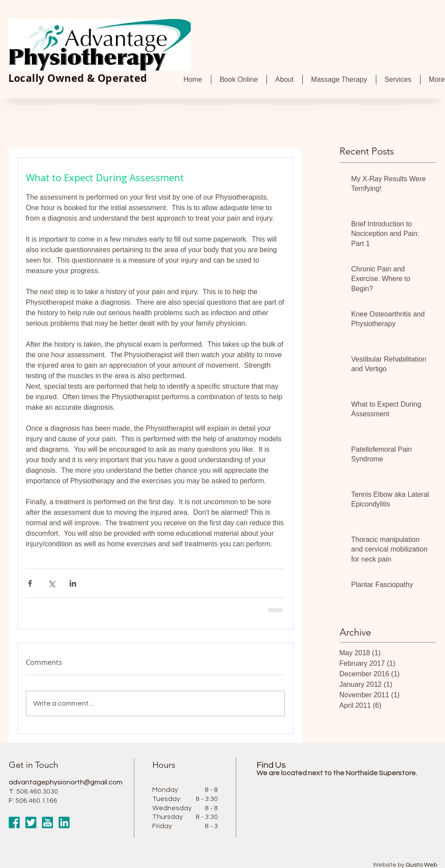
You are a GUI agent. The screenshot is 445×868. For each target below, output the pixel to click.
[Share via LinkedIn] (73, 583)
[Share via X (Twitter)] (51, 583)
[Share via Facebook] (30, 583)
